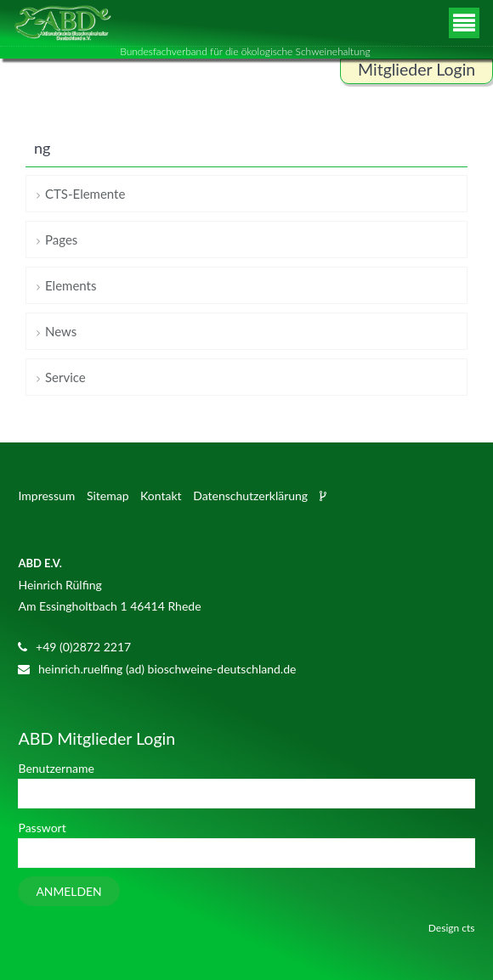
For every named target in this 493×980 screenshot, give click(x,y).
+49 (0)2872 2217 (83, 647)
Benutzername (56, 768)
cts (468, 928)
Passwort (42, 828)
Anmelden (68, 891)
